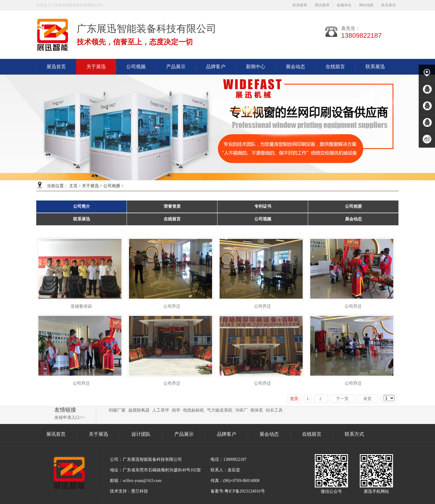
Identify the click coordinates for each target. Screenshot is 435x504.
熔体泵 (257, 410)
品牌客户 (216, 67)
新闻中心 (256, 67)
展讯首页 (56, 434)
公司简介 (82, 206)
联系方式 (354, 434)
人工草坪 (161, 410)
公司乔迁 (172, 306)
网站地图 (366, 5)
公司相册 (112, 186)
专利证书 (263, 206)
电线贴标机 (194, 410)
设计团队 (142, 434)
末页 (367, 399)
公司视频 (136, 67)
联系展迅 (375, 67)
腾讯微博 (322, 5)
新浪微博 (300, 5)
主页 (73, 186)
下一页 (342, 399)
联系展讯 (388, 5)
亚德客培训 (81, 306)
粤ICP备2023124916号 (245, 491)
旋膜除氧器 (139, 410)
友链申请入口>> (69, 417)
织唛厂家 (117, 410)
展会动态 (295, 67)
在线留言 (335, 67)
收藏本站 (344, 5)
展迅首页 (56, 67)
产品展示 (176, 67)
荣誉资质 (172, 206)
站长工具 (274, 410)
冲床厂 (241, 410)
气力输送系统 (220, 410)
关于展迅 (90, 186)
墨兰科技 (140, 491)
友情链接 (65, 410)
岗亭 (176, 410)
